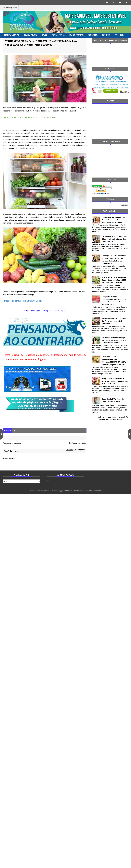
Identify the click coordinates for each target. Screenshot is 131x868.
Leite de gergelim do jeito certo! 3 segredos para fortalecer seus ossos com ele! (115, 239)
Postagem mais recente (12, 443)
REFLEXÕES (106, 35)
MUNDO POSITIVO (76, 35)
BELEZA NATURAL (31, 35)
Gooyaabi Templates (93, 491)
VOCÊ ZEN (119, 35)
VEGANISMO (92, 35)
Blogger (120, 419)
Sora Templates (45, 491)
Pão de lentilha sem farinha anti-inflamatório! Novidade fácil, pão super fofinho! (113, 220)
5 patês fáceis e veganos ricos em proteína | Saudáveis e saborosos (114, 321)
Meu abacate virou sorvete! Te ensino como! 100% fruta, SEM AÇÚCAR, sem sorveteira (114, 280)
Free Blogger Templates (63, 491)
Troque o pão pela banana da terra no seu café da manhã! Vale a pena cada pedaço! (115, 381)
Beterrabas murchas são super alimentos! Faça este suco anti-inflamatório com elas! (114, 340)
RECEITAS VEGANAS (12, 35)
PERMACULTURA (58, 35)
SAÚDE (45, 35)
